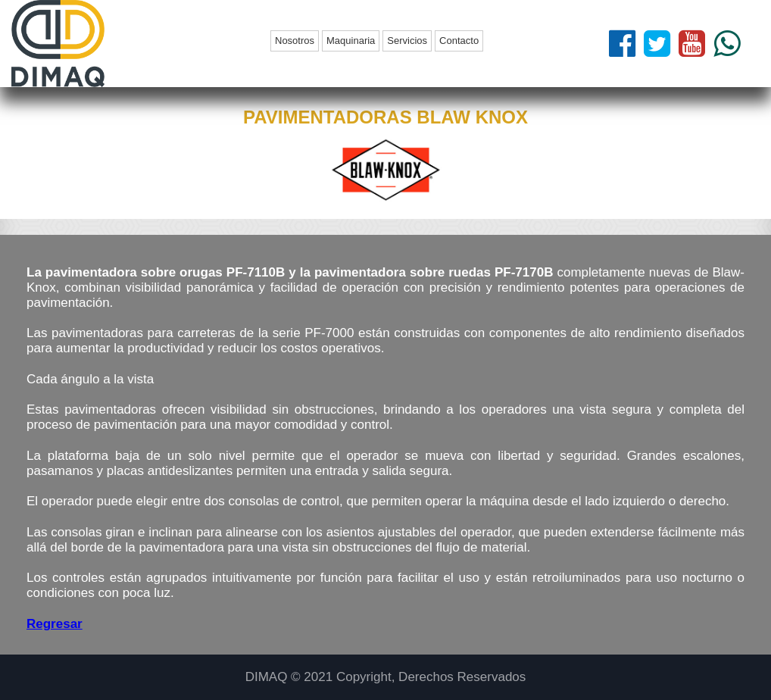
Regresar (55, 624)
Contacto (459, 41)
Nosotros (295, 41)
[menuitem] (296, 41)
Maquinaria (351, 41)
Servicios (407, 41)
